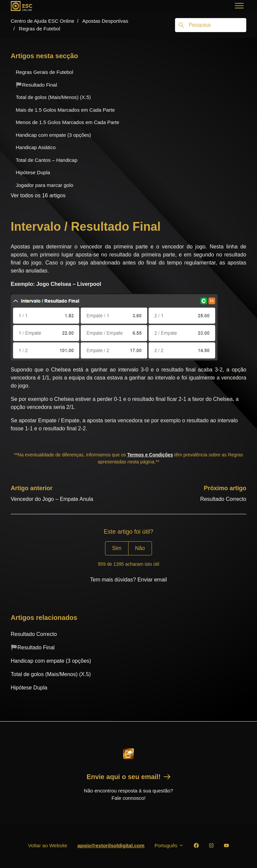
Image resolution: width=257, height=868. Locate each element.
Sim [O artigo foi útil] (117, 548)
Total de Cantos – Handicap (47, 160)
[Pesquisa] (211, 25)
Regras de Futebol (39, 29)
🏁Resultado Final (33, 647)
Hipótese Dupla (29, 688)
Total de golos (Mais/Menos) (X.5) (51, 674)
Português (169, 845)
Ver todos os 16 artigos (38, 195)
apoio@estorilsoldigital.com (111, 845)
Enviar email (152, 580)
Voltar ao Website (48, 845)
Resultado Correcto (223, 499)
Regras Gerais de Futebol (45, 72)
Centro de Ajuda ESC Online (42, 21)
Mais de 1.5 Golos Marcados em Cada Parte (65, 110)
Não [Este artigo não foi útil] (140, 548)
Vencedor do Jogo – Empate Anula (52, 499)
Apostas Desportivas (105, 21)
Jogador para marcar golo (45, 185)
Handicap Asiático (36, 147)
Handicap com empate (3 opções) (51, 661)
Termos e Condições (150, 455)
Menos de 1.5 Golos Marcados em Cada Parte (67, 122)
